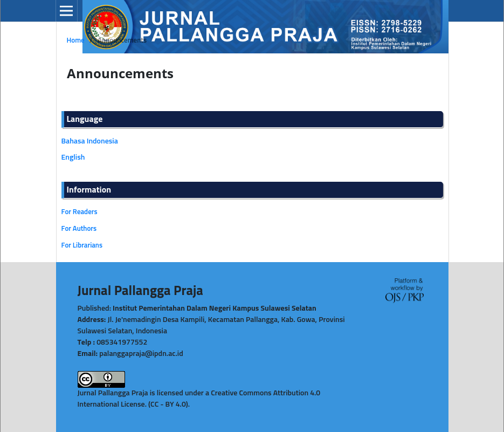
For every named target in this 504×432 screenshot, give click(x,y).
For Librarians (82, 246)
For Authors (79, 229)
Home (76, 41)
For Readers (80, 212)
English (73, 157)
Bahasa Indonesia (90, 141)
